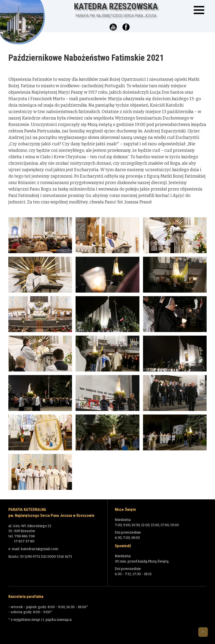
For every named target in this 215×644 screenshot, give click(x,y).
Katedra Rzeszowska (116, 10)
